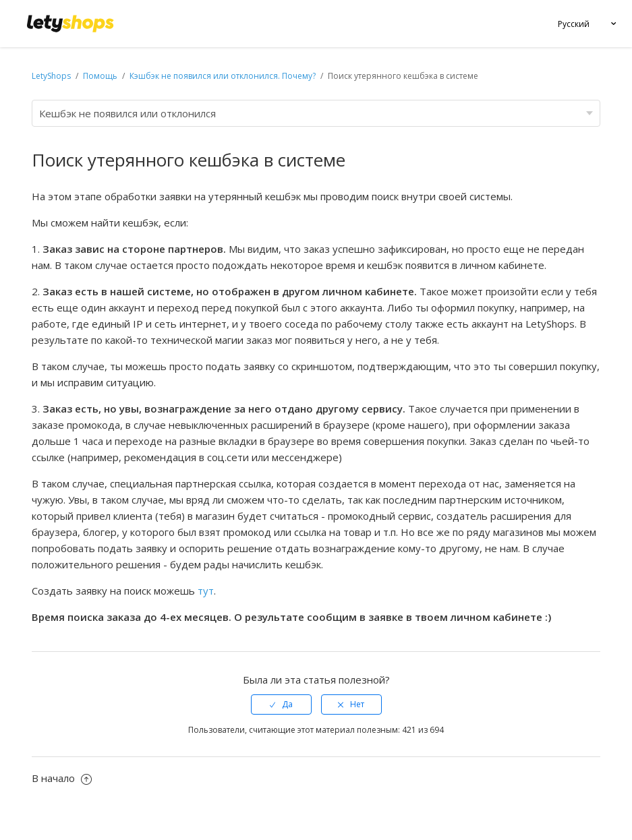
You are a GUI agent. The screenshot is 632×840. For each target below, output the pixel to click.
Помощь (101, 76)
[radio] (281, 704)
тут (206, 591)
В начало (62, 778)
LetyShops (51, 76)
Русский (574, 24)
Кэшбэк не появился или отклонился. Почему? (223, 76)
